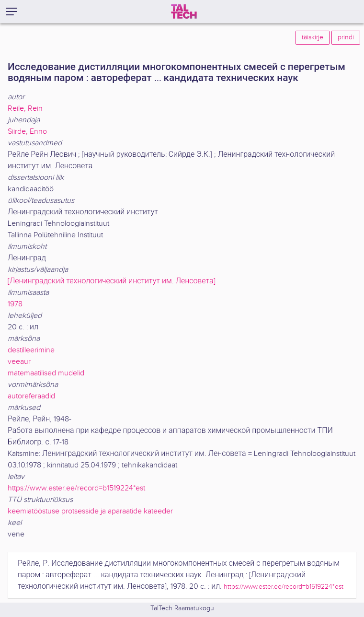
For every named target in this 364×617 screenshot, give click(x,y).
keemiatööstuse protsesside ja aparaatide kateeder (90, 511)
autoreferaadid (31, 396)
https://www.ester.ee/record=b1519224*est (76, 488)
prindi (346, 37)
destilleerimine (31, 350)
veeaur (19, 362)
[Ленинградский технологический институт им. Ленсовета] (112, 281)
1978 (15, 304)
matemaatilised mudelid (46, 373)
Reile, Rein (25, 109)
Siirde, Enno (27, 132)
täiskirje (313, 37)
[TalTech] (184, 12)
